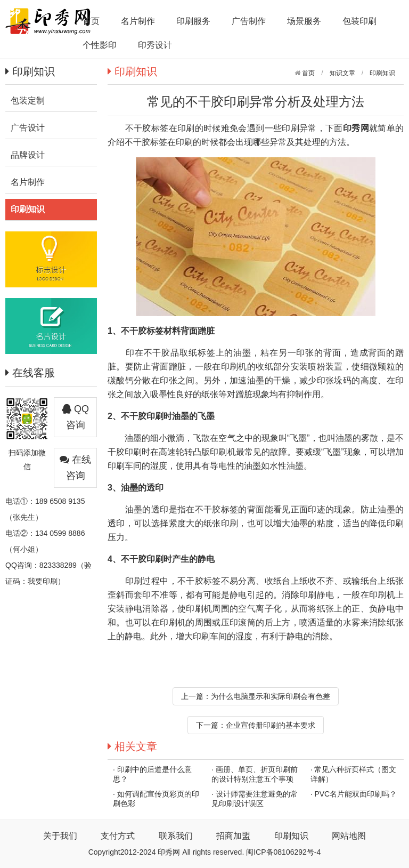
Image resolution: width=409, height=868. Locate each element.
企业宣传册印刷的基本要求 (271, 725)
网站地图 (349, 836)
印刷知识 (382, 73)
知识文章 (342, 73)
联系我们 (176, 836)
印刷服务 (193, 21)
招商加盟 (233, 836)
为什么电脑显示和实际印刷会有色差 (271, 696)
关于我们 (60, 836)
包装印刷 (359, 21)
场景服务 (304, 21)
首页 (91, 21)
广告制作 (249, 21)
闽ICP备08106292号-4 (283, 852)
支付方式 (118, 836)
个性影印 (100, 45)
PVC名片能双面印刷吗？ (355, 794)
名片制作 (138, 21)
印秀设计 (155, 45)
